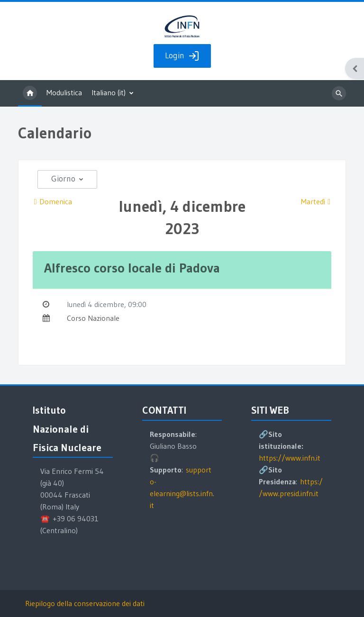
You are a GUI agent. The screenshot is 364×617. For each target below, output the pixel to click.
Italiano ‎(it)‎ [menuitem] (109, 92)
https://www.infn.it (290, 458)
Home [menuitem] (30, 93)
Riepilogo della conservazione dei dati (85, 603)
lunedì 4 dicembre (96, 304)
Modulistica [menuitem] (64, 92)
